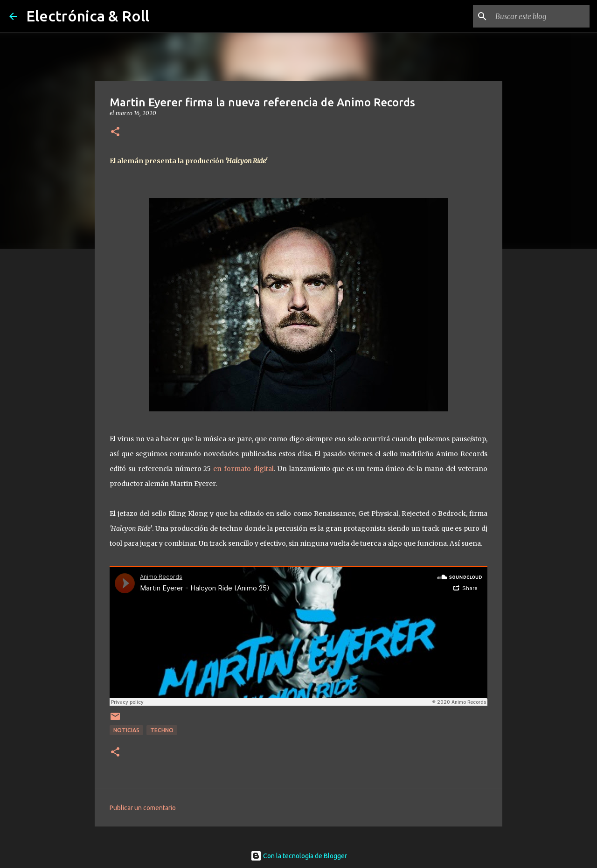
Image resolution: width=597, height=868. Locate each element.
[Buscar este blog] (541, 16)
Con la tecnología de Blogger (299, 856)
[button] (115, 132)
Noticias (126, 730)
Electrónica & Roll (88, 16)
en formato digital (243, 469)
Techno (162, 730)
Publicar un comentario (143, 808)
